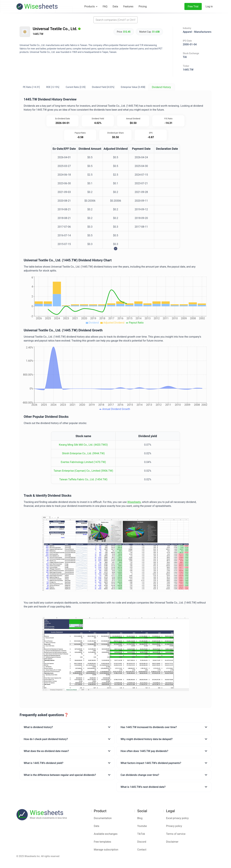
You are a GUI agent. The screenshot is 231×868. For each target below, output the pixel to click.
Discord (142, 842)
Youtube (142, 826)
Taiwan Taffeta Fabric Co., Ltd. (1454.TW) (83, 479)
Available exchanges (106, 834)
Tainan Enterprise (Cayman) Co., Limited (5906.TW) (83, 471)
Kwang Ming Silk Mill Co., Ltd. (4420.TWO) (83, 445)
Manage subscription (106, 850)
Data (97, 826)
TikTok (141, 834)
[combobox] (115, 20)
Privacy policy (174, 826)
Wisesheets (134, 502)
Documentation (103, 818)
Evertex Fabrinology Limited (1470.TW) (83, 462)
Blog (140, 818)
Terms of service (176, 834)
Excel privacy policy (177, 818)
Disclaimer (172, 842)
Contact (142, 850)
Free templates (103, 842)
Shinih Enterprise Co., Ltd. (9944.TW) (83, 453)
